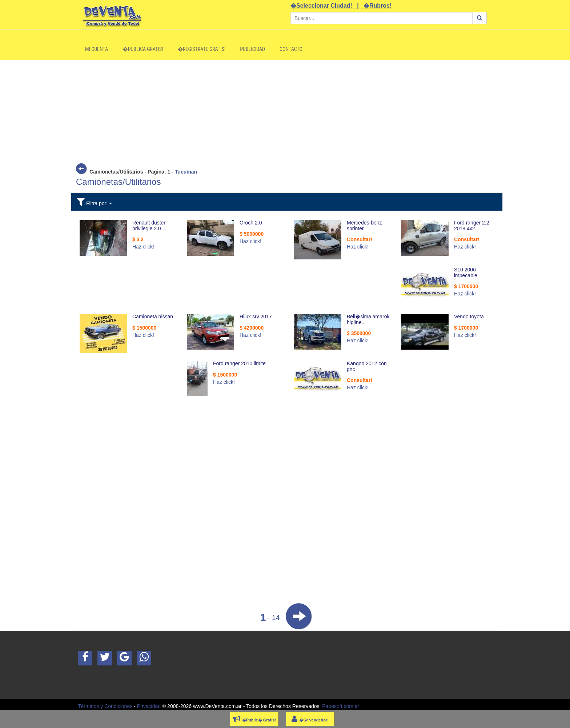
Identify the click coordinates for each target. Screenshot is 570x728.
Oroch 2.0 (251, 223)
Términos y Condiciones (105, 706)
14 (276, 618)
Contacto (291, 49)
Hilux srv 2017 (256, 317)
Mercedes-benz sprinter (364, 225)
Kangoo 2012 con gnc (367, 366)
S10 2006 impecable (466, 272)
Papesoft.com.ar (341, 706)
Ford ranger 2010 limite (239, 363)
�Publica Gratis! (143, 49)
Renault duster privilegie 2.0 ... (149, 225)
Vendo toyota (469, 317)
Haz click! (143, 247)
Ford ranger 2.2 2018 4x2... (472, 225)
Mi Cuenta (97, 49)
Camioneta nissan (153, 317)
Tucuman (186, 172)
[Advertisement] (285, 111)
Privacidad (149, 706)
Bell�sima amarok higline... (368, 319)
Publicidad (252, 49)
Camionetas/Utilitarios (118, 182)
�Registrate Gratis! (202, 49)
